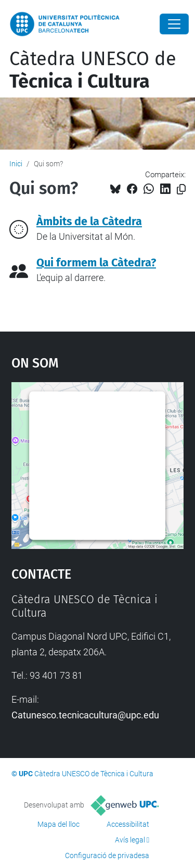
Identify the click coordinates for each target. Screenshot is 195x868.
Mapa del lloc (58, 824)
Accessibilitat (128, 824)
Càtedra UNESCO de (93, 70)
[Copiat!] (181, 190)
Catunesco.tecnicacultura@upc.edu (85, 715)
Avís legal (130, 840)
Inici (16, 164)
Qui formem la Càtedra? (96, 263)
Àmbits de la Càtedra (89, 222)
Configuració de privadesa (107, 855)
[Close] (174, 24)
